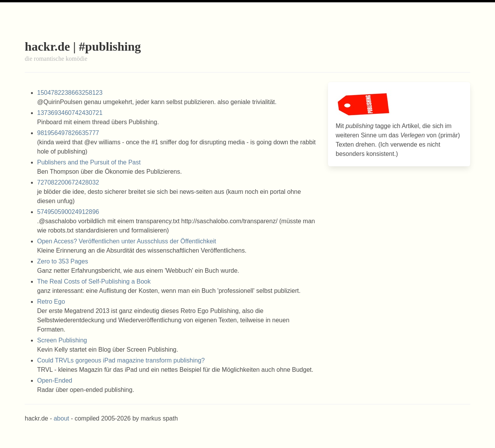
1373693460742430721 (70, 113)
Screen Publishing (62, 340)
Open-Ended (55, 380)
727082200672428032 (68, 182)
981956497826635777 (68, 133)
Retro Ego (51, 302)
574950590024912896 (68, 212)
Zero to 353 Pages (63, 261)
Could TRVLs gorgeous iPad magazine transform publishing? (121, 360)
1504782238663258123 (70, 93)
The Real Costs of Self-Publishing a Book (94, 281)
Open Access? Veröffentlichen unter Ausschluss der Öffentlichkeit (127, 241)
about (61, 418)
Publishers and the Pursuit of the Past (89, 162)
